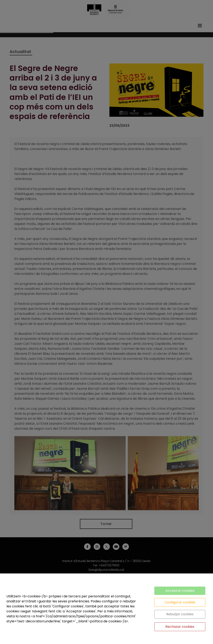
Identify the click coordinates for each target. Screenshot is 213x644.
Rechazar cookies (180, 627)
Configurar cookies (180, 602)
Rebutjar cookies (180, 614)
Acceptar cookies (180, 591)
